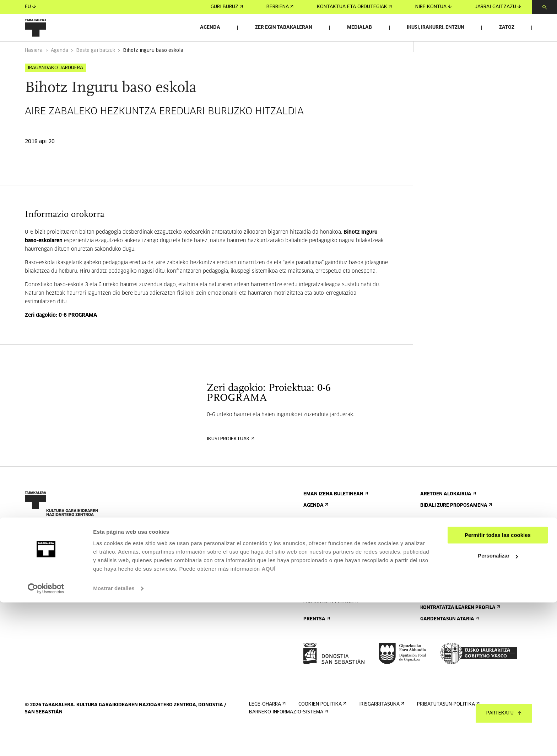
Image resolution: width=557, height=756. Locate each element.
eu (30, 7)
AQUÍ (269, 722)
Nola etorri (320, 572)
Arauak (314, 617)
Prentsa (316, 645)
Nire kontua (433, 7)
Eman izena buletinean (335, 520)
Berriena (280, 7)
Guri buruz (227, 7)
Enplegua (434, 623)
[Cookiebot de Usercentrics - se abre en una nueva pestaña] (46, 742)
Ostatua (316, 594)
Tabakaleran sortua (449, 594)
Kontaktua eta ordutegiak (354, 7)
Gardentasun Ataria (449, 645)
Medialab (359, 28)
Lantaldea (435, 606)
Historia (433, 583)
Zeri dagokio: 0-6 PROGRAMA (61, 342)
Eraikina (432, 572)
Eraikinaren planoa (330, 628)
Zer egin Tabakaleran (284, 28)
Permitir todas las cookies (498, 689)
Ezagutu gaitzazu (445, 560)
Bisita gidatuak (325, 583)
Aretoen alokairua (447, 520)
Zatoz (507, 28)
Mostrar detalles (114, 742)
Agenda (210, 28)
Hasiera (34, 70)
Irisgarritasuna (325, 606)
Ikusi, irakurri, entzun (436, 28)
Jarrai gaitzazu (498, 7)
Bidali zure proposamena (455, 532)
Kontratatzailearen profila (459, 634)
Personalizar (498, 709)
